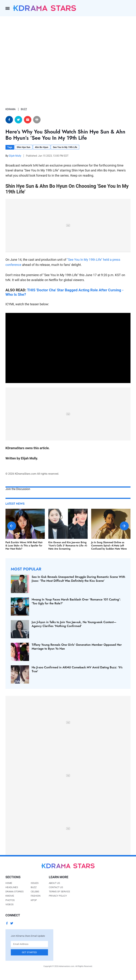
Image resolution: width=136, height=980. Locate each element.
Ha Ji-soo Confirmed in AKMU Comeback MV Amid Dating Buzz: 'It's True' (77, 669)
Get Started (29, 952)
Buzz (34, 887)
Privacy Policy (58, 896)
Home (9, 883)
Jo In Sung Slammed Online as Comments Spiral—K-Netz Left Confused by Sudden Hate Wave (109, 546)
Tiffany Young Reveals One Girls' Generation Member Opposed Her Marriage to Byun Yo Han (77, 647)
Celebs (35, 891)
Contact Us (56, 887)
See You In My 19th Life (65, 147)
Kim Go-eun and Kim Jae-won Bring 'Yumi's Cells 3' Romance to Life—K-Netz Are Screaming (68, 546)
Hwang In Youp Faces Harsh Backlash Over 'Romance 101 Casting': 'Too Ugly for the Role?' (76, 601)
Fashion (36, 896)
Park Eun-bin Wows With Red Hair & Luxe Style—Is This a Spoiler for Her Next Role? (24, 546)
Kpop (34, 900)
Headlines (12, 887)
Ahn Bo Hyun (42, 147)
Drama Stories (15, 891)
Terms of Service (59, 891)
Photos (10, 900)
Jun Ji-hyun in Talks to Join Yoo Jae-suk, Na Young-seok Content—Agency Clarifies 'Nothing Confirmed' (74, 624)
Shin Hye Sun (23, 147)
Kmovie (10, 896)
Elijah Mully (15, 156)
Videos (10, 904)
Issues (35, 883)
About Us (54, 883)
